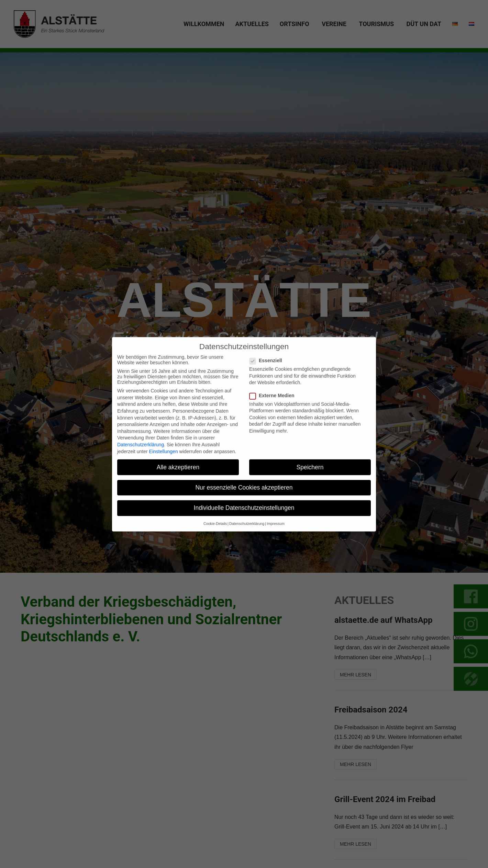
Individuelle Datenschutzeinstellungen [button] (244, 517)
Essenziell (269, 370)
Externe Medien (275, 405)
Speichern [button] (310, 477)
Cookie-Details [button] (215, 534)
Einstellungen (164, 461)
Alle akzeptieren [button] (178, 477)
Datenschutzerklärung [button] (247, 534)
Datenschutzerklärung (141, 454)
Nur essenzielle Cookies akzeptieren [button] (244, 497)
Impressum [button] (276, 534)
